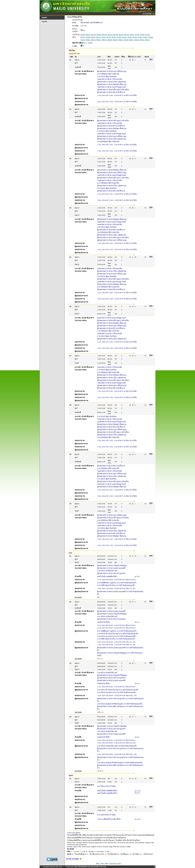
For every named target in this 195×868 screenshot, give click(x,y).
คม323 (88, 35)
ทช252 (93, 40)
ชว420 (130, 37)
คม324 (110, 35)
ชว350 (88, 37)
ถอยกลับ (44, 22)
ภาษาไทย (147, 14)
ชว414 (125, 37)
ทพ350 (115, 40)
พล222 (137, 40)
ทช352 (104, 40)
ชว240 (142, 35)
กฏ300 (83, 35)
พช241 (121, 40)
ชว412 (114, 37)
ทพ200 (110, 40)
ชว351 (93, 37)
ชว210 (137, 35)
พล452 (142, 40)
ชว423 (145, 37)
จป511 (132, 35)
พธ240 (126, 40)
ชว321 (83, 37)
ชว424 (151, 37)
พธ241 (131, 40)
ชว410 (104, 37)
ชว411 (109, 37)
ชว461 (88, 40)
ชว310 (148, 35)
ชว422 (140, 37)
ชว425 (83, 40)
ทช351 (99, 40)
